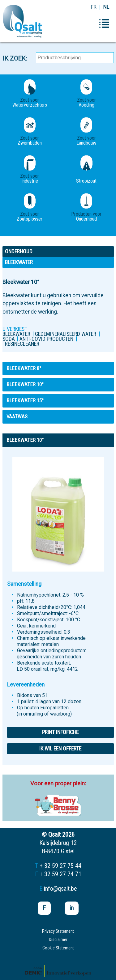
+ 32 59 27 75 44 (60, 866)
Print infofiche (60, 732)
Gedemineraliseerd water (66, 334)
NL (106, 7)
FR (94, 7)
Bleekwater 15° (25, 400)
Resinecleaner (22, 344)
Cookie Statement (58, 948)
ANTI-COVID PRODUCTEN (46, 339)
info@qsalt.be (60, 889)
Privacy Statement (58, 931)
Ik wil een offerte (60, 749)
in (72, 908)
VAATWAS (17, 416)
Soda (9, 339)
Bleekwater (16, 334)
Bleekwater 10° (25, 384)
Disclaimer (58, 940)
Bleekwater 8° (24, 368)
